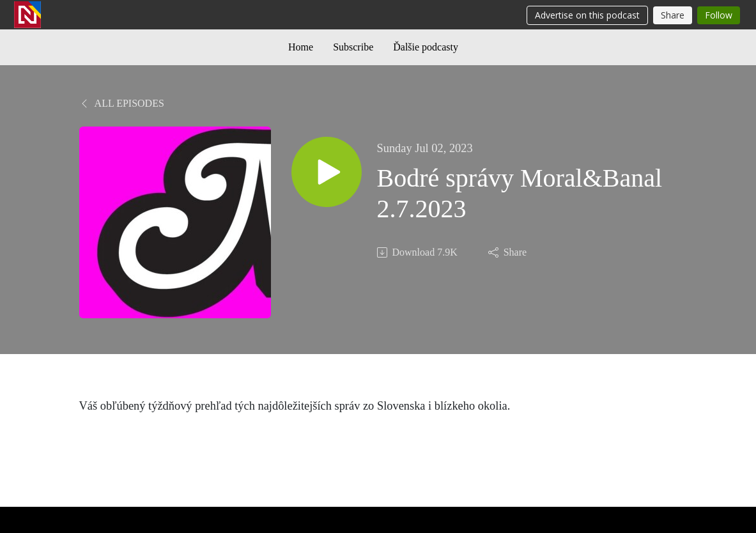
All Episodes (122, 103)
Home (301, 47)
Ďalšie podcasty (426, 47)
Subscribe (353, 47)
